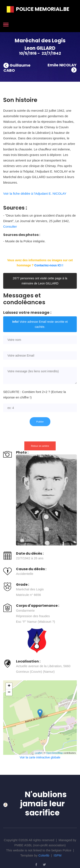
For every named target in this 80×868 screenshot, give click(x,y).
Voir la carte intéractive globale (40, 757)
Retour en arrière (40, 446)
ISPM (57, 855)
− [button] (9, 692)
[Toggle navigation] (6, 25)
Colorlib (44, 855)
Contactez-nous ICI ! (49, 265)
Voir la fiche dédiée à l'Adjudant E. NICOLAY (35, 193)
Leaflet (39, 753)
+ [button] (9, 686)
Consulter (10, 226)
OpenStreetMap (55, 753)
